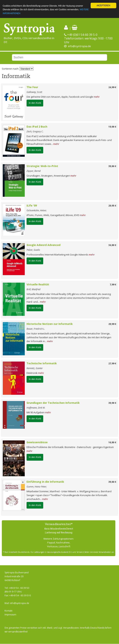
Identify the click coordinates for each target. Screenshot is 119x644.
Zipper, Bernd (34, 171)
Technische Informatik (42, 363)
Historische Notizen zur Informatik (50, 324)
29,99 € (112, 324)
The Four (32, 87)
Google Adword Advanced (43, 245)
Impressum (10, 615)
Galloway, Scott (34, 92)
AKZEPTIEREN (103, 5)
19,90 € (112, 127)
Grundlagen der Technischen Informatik (53, 403)
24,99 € (112, 87)
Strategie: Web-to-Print (42, 166)
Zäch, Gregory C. (35, 131)
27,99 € (112, 363)
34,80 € (112, 245)
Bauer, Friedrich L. (36, 329)
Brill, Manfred (34, 289)
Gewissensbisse (37, 442)
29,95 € (112, 206)
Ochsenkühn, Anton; (37, 210)
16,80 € (112, 442)
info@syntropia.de (80, 46)
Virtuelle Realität (38, 284)
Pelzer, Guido (33, 250)
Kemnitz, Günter (35, 368)
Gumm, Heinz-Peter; (37, 487)
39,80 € (112, 166)
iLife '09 (32, 205)
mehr (97, 97)
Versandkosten (71, 628)
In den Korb (35, 103)
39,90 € (112, 403)
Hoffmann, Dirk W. (36, 408)
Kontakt (9, 611)
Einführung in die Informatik (45, 482)
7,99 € (113, 284)
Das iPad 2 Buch (37, 127)
